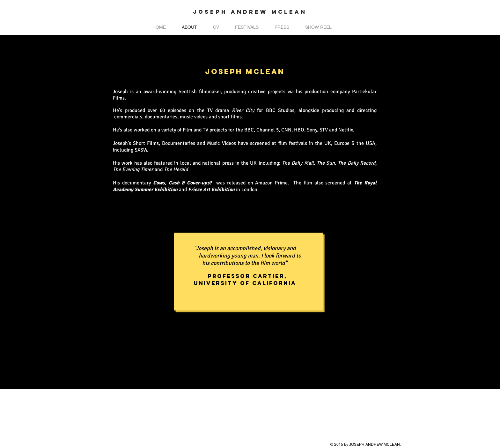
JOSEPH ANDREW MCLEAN (250, 12)
